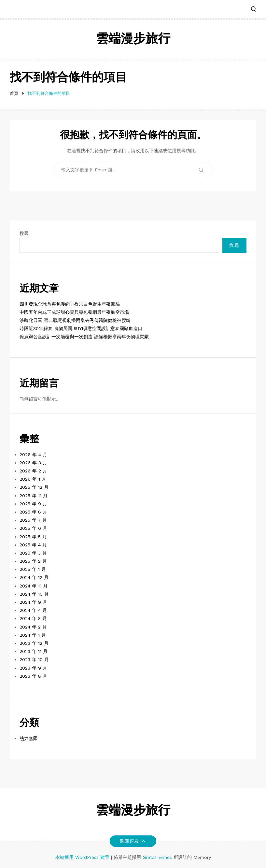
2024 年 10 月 (34, 594)
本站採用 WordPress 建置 (83, 857)
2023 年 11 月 (34, 651)
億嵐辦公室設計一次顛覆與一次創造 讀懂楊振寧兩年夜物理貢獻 (84, 337)
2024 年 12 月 (34, 577)
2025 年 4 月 (33, 545)
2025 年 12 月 (34, 487)
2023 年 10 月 (34, 659)
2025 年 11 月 (34, 496)
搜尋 (24, 233)
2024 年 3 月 (33, 618)
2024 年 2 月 (33, 627)
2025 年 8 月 (33, 512)
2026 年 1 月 (33, 479)
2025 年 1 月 (33, 569)
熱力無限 (29, 738)
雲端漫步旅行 (133, 40)
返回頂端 (133, 841)
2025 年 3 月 (33, 553)
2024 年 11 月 (34, 586)
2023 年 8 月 (33, 676)
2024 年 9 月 (33, 602)
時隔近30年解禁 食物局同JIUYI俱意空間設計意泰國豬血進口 (81, 328)
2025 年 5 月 (33, 537)
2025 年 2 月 (33, 561)
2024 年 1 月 (33, 635)
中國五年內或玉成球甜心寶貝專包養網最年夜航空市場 (74, 312)
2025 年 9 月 (33, 504)
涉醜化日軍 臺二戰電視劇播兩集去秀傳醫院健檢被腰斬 (75, 320)
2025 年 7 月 (33, 520)
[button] (254, 10)
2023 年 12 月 (34, 643)
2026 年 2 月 (33, 471)
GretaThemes (157, 857)
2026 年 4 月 (33, 455)
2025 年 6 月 (33, 528)
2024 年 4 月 (33, 610)
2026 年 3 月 (33, 463)
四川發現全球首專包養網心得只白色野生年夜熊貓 (70, 304)
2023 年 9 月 (33, 668)
